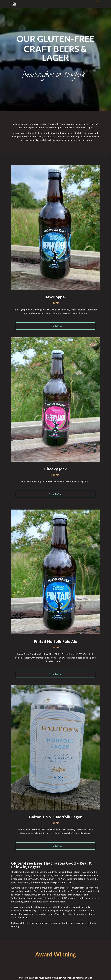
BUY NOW (55, 326)
